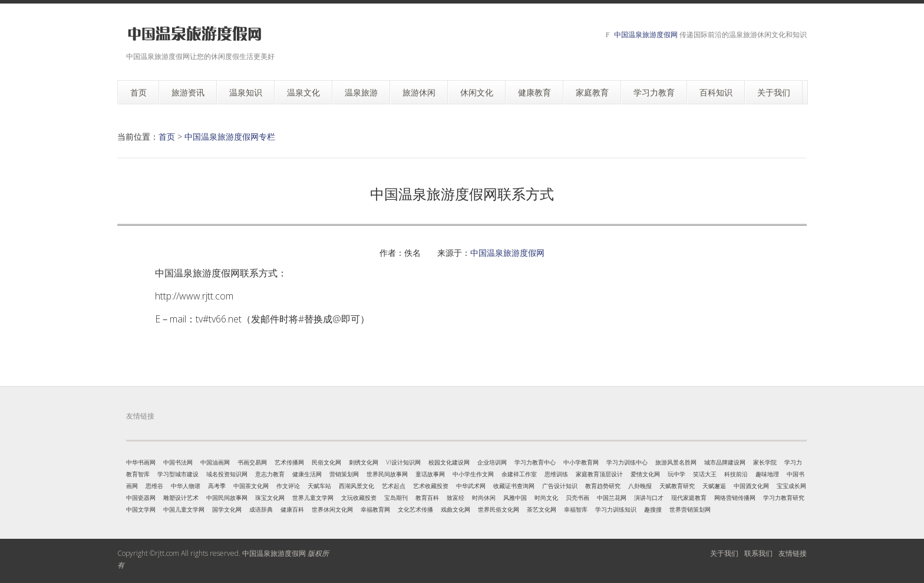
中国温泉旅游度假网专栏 (230, 136)
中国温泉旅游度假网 (646, 34)
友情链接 (793, 553)
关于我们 (724, 553)
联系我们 (758, 553)
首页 (167, 136)
